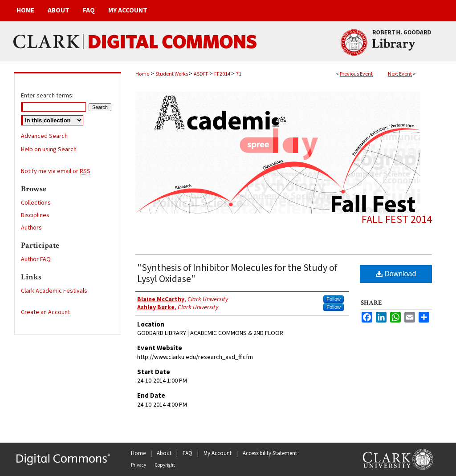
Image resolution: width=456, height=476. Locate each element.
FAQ (187, 453)
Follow (334, 299)
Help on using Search (49, 149)
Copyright (165, 465)
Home (142, 74)
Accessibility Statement (270, 453)
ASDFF (202, 74)
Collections (36, 203)
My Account (218, 453)
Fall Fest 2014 (397, 220)
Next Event (400, 74)
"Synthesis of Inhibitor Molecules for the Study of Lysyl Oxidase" (237, 273)
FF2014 (223, 74)
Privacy (138, 465)
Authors (31, 228)
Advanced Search (44, 136)
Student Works (172, 74)
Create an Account (45, 312)
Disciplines (35, 215)
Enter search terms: (47, 96)
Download (396, 274)
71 (239, 74)
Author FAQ (36, 259)
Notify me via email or (56, 171)
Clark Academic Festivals (54, 291)
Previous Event (356, 74)
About (164, 453)
